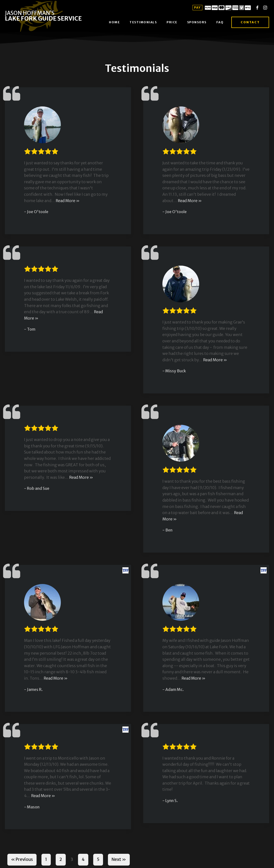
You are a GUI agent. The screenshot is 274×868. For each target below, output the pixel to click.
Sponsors (197, 22)
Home (114, 22)
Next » (119, 859)
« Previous (22, 859)
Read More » (68, 201)
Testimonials (143, 22)
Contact (250, 22)
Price (172, 22)
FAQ (220, 22)
